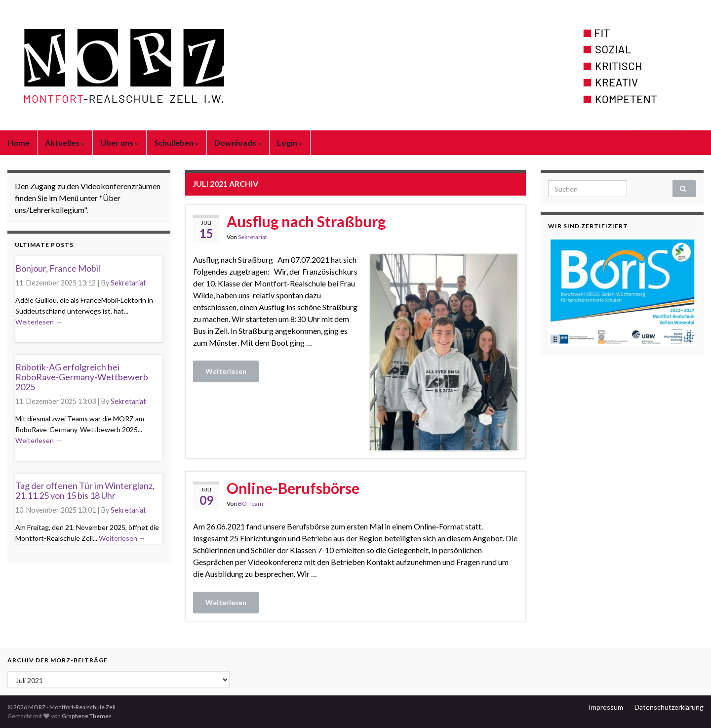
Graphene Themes (87, 716)
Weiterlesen (226, 371)
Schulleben (177, 142)
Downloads (238, 142)
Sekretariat (253, 237)
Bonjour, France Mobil (58, 268)
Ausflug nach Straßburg (306, 221)
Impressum (606, 707)
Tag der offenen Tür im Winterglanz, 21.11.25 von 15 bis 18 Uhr (85, 490)
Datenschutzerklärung (669, 707)
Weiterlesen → (39, 322)
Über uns (119, 142)
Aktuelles (65, 142)
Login (290, 142)
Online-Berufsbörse (293, 488)
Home (19, 142)
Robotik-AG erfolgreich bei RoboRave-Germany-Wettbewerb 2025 (82, 377)
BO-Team (251, 504)
